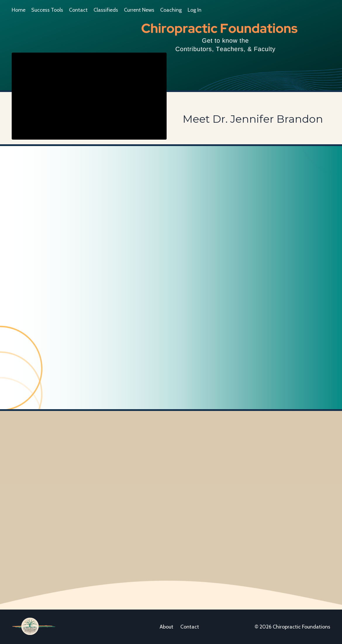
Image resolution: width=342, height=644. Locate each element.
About (166, 627)
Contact (78, 10)
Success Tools (47, 10)
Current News (139, 10)
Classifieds (106, 10)
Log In (195, 10)
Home (19, 10)
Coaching (171, 10)
